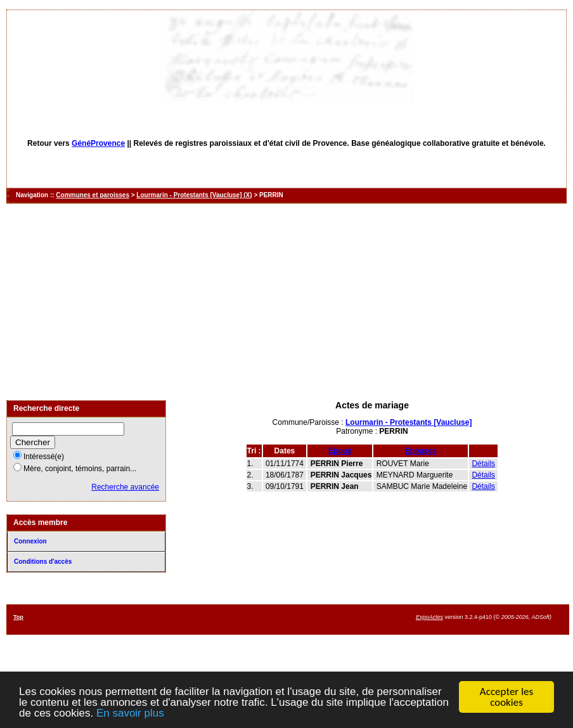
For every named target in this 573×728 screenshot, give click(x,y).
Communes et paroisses (93, 195)
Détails (483, 464)
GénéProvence (98, 143)
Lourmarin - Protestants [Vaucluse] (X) (194, 195)
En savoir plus (130, 714)
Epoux (340, 451)
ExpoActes (429, 617)
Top (18, 617)
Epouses (421, 451)
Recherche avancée (125, 487)
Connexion (30, 541)
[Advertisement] (287, 302)
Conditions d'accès (43, 562)
